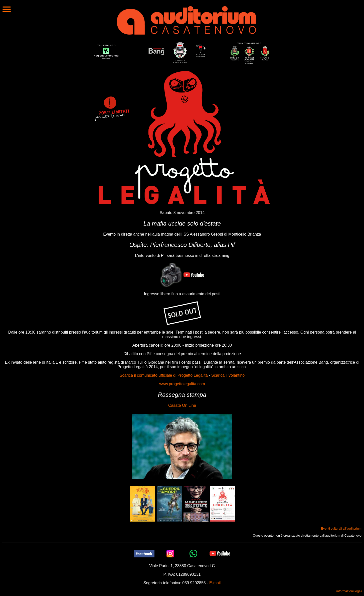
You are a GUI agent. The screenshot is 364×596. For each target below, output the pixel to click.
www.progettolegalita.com (182, 384)
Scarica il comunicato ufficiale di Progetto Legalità (164, 375)
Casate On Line (182, 405)
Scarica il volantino (228, 375)
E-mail (215, 583)
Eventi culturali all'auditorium (341, 528)
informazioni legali (349, 591)
